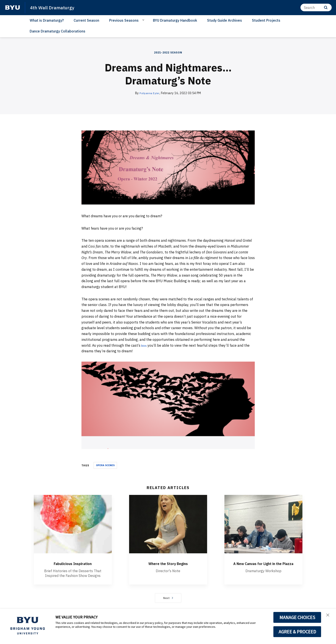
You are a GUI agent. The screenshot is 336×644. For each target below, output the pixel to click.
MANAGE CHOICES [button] (297, 617)
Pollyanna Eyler (150, 93)
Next (168, 600)
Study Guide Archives (225, 20)
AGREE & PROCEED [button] (297, 632)
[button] (329, 616)
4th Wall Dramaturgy (55, 7)
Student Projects (266, 20)
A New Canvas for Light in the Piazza (263, 566)
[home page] (13, 8)
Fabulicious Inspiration (73, 563)
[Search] (316, 7)
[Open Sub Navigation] (144, 20)
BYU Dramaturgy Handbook (175, 20)
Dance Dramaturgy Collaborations (58, 31)
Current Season (86, 20)
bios (145, 345)
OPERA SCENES (105, 465)
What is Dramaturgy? (47, 20)
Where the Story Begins (168, 563)
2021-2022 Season (168, 52)
